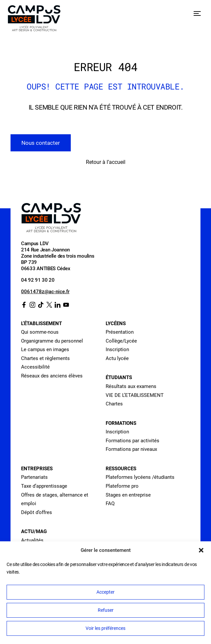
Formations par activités (132, 441)
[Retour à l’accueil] (34, 20)
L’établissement (41, 323)
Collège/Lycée (121, 341)
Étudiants (119, 377)
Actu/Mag (34, 531)
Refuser (106, 610)
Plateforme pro (122, 486)
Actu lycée (117, 358)
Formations (121, 423)
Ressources (121, 469)
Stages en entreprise (128, 495)
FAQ (110, 503)
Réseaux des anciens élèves (52, 376)
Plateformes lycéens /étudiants (140, 477)
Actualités (32, 540)
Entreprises (37, 469)
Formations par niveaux (131, 449)
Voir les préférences (105, 628)
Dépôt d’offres (37, 512)
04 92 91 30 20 (38, 280)
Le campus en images (45, 349)
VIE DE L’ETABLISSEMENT (135, 395)
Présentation (120, 332)
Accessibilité (35, 367)
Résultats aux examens (131, 386)
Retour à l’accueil (106, 162)
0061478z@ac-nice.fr (45, 292)
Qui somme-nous (40, 332)
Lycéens (116, 323)
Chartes (114, 404)
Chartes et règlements (45, 358)
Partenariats (34, 477)
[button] (201, 550)
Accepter (105, 592)
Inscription (117, 349)
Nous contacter (41, 143)
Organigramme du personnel (52, 341)
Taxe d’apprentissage (44, 486)
